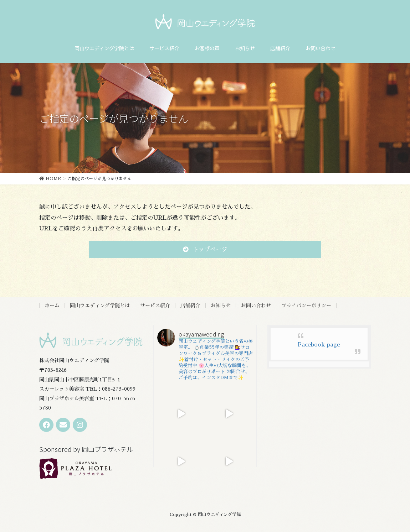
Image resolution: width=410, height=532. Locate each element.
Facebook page (319, 345)
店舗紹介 (190, 306)
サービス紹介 (155, 306)
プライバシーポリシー (306, 306)
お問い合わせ (256, 306)
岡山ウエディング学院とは (100, 306)
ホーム (52, 306)
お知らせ (221, 306)
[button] (205, 249)
